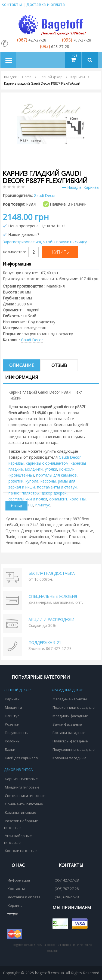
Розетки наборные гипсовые (21, 824)
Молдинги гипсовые (22, 787)
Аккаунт (95, 5)
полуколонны (21, 505)
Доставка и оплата (46, 4)
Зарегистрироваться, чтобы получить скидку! (45, 242)
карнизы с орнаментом (47, 463)
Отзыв (59, 365)
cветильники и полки (28, 499)
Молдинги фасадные (70, 716)
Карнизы (13, 699)
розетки (16, 481)
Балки (10, 749)
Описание (22, 365)
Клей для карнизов (21, 758)
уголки (51, 469)
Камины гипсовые (21, 812)
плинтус (43, 505)
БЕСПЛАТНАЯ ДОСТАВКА (52, 573)
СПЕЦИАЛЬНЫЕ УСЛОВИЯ (53, 596)
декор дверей (54, 493)
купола (32, 481)
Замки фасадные (67, 724)
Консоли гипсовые (21, 851)
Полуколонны (17, 733)
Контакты (12, 4)
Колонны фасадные (69, 758)
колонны (78, 499)
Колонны (13, 741)
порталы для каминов (56, 475)
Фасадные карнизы (70, 699)
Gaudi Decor (32, 340)
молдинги (34, 469)
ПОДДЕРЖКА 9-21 (45, 642)
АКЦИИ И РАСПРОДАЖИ (51, 619)
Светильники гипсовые (25, 796)
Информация (22, 377)
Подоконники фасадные (74, 707)
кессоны (48, 481)
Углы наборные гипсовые (18, 839)
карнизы (16, 463)
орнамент (58, 499)
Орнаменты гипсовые (24, 804)
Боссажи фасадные (69, 733)
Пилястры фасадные (70, 741)
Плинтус (12, 716)
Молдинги (13, 707)
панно (14, 493)
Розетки (12, 724)
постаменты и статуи (57, 487)
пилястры (31, 493)
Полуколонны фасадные (74, 749)
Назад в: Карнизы (81, 187)
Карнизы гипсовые (21, 779)
